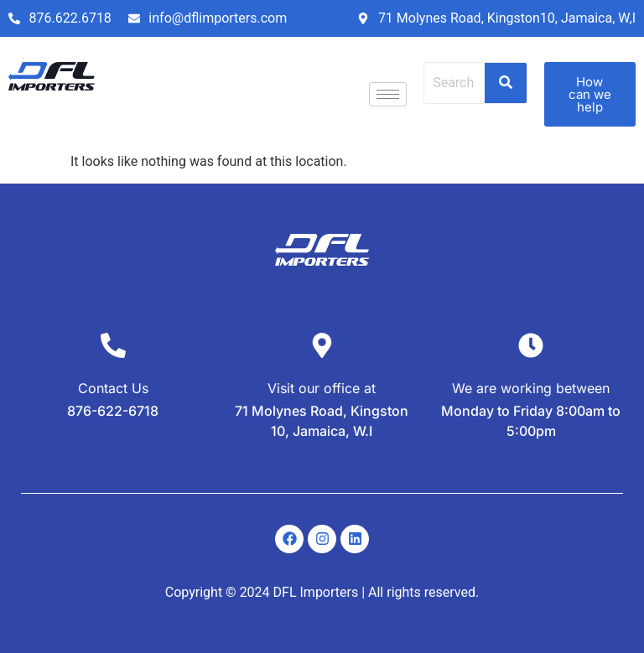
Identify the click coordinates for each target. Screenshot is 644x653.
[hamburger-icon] (388, 94)
